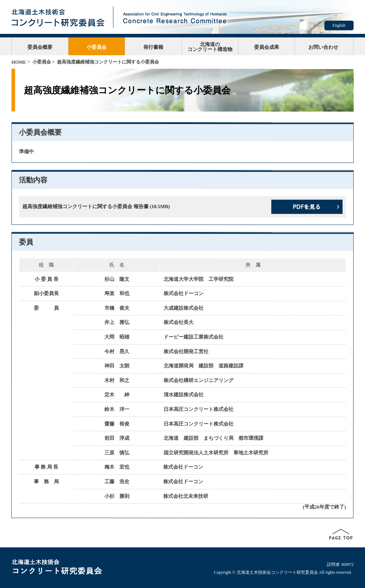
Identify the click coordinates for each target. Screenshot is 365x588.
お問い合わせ (323, 47)
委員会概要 (40, 47)
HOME (19, 62)
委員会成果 (267, 47)
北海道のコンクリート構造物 (210, 47)
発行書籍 (153, 47)
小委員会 (97, 47)
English (339, 25)
